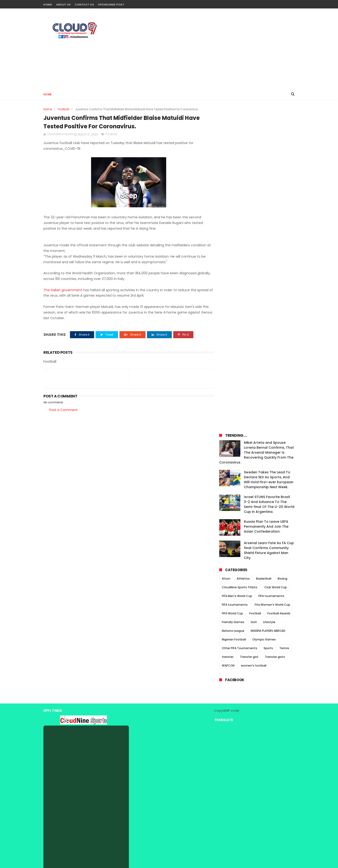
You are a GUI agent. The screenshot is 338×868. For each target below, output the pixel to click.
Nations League (233, 319)
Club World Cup (276, 275)
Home (48, 4)
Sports (268, 336)
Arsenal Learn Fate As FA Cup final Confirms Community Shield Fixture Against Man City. (269, 238)
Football (63, 109)
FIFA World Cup (232, 301)
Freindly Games (233, 310)
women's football (254, 354)
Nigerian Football (234, 328)
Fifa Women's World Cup (272, 293)
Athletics (243, 267)
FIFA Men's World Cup (237, 284)
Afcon (226, 267)
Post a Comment (63, 410)
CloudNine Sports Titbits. (240, 275)
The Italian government (63, 290)
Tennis (284, 336)
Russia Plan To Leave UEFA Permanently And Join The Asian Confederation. (266, 215)
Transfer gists (275, 345)
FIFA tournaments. (235, 293)
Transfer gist (249, 345)
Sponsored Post (111, 4)
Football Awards (279, 301)
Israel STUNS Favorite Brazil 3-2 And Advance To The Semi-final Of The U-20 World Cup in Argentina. (269, 192)
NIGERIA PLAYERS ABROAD (268, 319)
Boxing (282, 267)
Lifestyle (269, 310)
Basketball (264, 267)
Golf (254, 310)
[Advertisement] (209, 48)
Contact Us (84, 4)
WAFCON (228, 354)
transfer (228, 345)
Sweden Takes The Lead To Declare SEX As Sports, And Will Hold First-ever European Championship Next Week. (269, 168)
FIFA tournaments (271, 284)
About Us (63, 4)
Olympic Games (264, 328)
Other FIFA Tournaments (240, 336)
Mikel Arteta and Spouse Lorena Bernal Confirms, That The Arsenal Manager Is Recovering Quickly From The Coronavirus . (257, 141)
